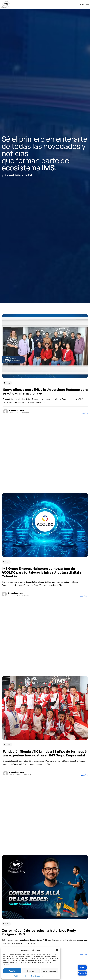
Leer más (85, 413)
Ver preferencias (49, 971)
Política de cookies (21, 976)
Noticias (7, 383)
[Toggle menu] (83, 5)
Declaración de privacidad (37, 976)
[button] (57, 950)
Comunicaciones (16, 410)
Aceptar (12, 971)
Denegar (31, 971)
